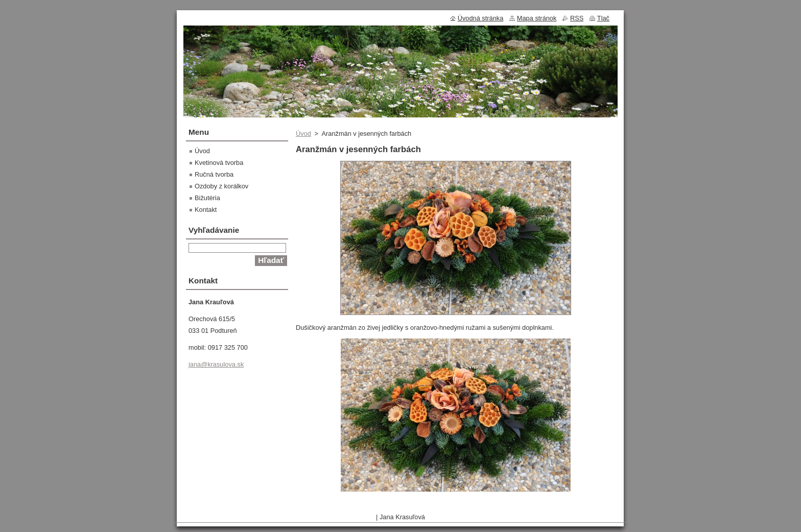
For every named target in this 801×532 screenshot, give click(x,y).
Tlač (603, 18)
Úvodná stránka (481, 18)
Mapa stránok (537, 18)
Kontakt (206, 210)
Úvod (303, 134)
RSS (577, 18)
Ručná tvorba (214, 174)
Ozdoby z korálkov (221, 186)
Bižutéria (207, 198)
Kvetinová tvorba (219, 163)
